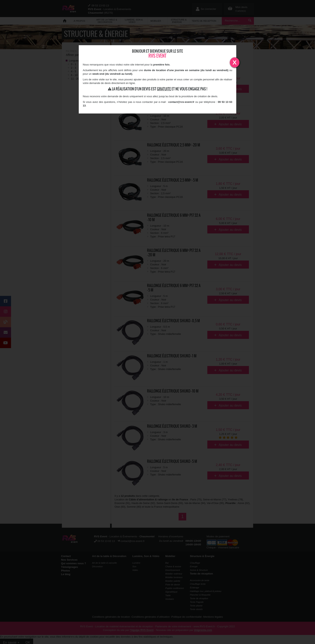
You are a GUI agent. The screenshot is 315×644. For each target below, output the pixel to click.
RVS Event (157, 56)
